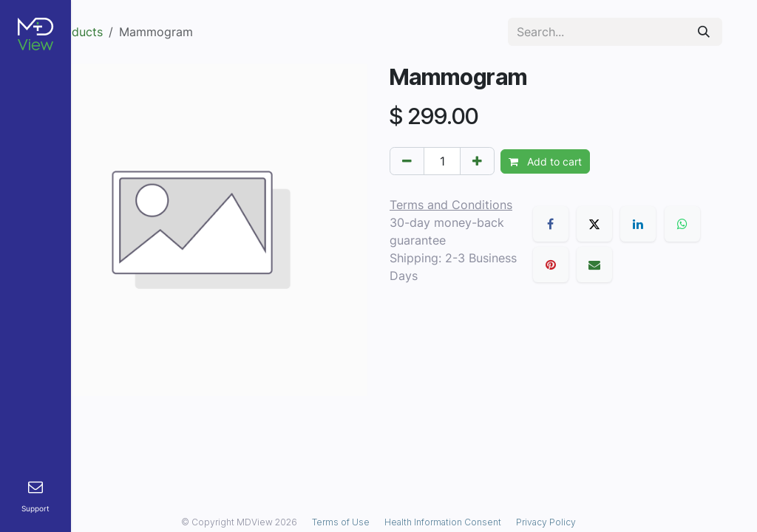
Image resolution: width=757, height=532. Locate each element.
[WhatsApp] (682, 224)
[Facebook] (551, 224)
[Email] (594, 265)
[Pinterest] (551, 265)
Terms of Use (341, 522)
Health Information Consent (443, 522)
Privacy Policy (546, 522)
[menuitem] (35, 497)
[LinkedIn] (638, 224)
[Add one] (477, 161)
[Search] (704, 32)
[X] (594, 224)
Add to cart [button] (545, 161)
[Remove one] (407, 161)
